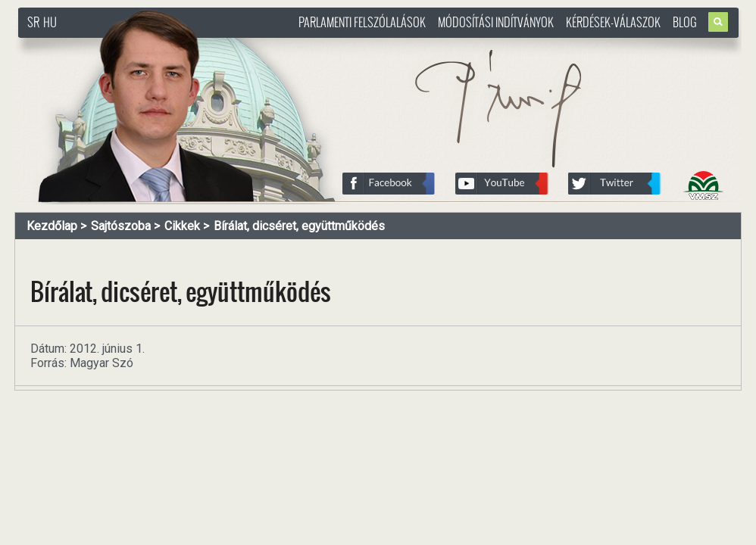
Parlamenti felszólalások (362, 22)
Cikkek (182, 226)
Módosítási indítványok (496, 22)
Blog (685, 22)
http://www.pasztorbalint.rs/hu (140, 45)
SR (33, 22)
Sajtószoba (121, 226)
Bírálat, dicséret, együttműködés (299, 226)
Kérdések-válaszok (613, 22)
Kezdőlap (52, 226)
